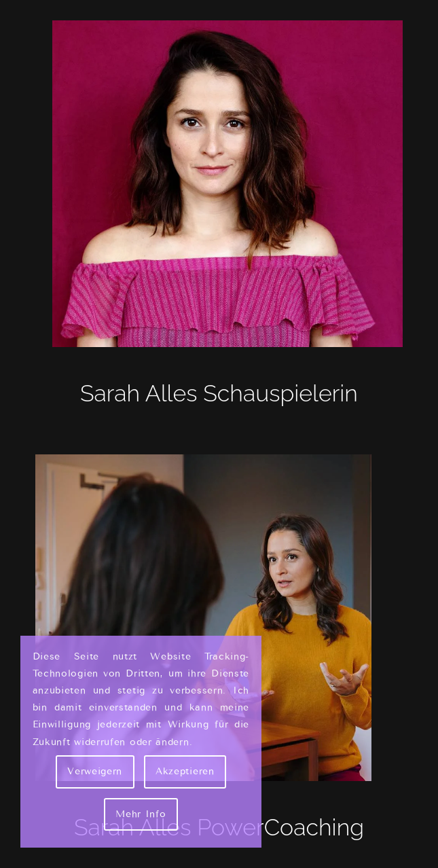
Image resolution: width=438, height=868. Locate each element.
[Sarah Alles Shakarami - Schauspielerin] (219, 184)
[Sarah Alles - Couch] (219, 618)
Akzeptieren (185, 771)
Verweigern (95, 771)
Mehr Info (141, 814)
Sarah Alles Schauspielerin (219, 393)
